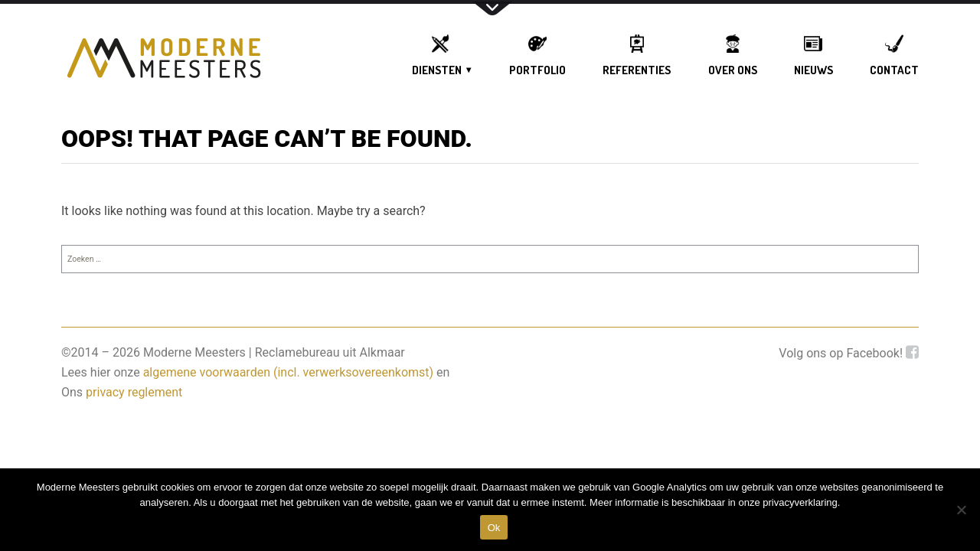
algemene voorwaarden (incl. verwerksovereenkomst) (289, 372)
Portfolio (537, 70)
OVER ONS (733, 70)
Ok (494, 528)
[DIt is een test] (961, 510)
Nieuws (813, 70)
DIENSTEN (437, 70)
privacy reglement (134, 392)
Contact (894, 70)
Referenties (637, 70)
